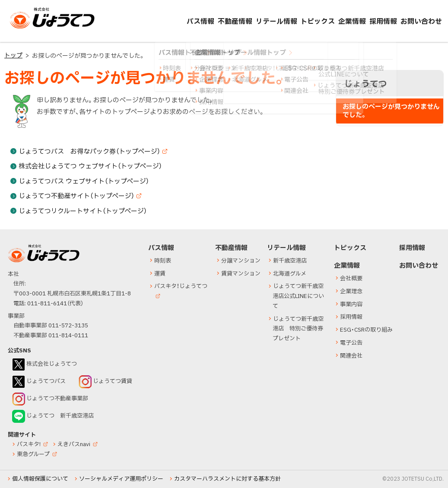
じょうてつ (27, 28)
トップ (13, 55)
